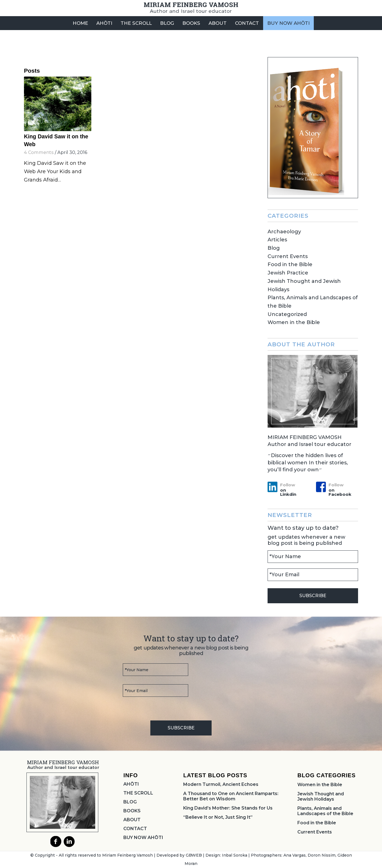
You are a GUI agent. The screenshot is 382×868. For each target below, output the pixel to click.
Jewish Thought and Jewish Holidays (321, 796)
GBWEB (194, 855)
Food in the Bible (290, 264)
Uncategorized (287, 314)
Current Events (288, 256)
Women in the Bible (294, 322)
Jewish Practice (288, 273)
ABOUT (132, 820)
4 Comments (39, 152)
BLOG (130, 802)
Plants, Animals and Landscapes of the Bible (325, 811)
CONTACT (135, 829)
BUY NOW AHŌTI (143, 838)
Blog (274, 248)
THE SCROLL (138, 793)
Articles (277, 240)
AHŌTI (131, 784)
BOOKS (132, 811)
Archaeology (284, 232)
